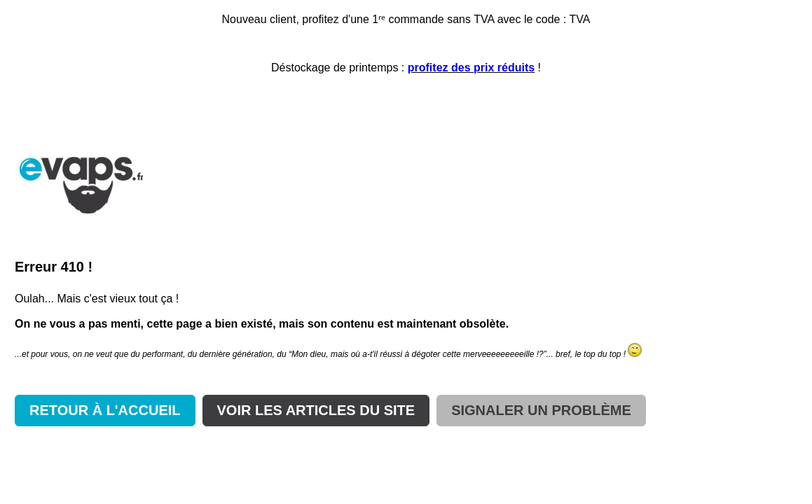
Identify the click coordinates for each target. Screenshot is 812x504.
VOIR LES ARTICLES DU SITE (316, 410)
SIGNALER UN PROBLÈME (541, 410)
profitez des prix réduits (471, 68)
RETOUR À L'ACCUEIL (105, 410)
